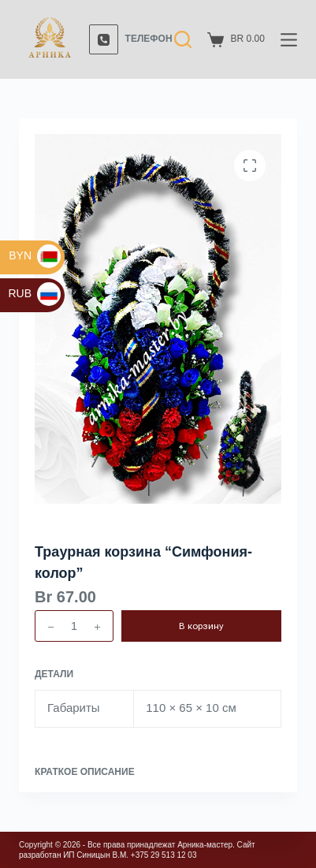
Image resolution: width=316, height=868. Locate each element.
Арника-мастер (205, 845)
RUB (34, 293)
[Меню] (289, 40)
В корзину (201, 626)
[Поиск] (183, 39)
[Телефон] (131, 39)
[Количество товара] (74, 626)
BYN (35, 255)
